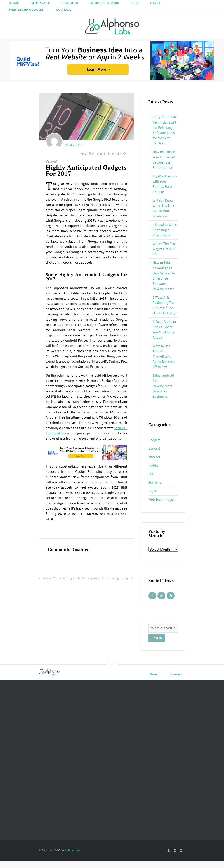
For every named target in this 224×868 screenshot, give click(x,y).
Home (14, 3)
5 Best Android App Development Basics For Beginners (163, 386)
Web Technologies (26, 10)
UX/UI (155, 3)
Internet (154, 457)
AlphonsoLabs (73, 851)
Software (41, 3)
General (51, 162)
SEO (135, 3)
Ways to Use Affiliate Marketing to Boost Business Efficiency (164, 357)
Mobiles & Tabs (105, 3)
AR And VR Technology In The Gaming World (72, 578)
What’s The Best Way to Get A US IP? (164, 249)
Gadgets (70, 3)
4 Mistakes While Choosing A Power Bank (165, 230)
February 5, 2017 (73, 145)
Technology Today (116, 578)
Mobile (153, 466)
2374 (100, 154)
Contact (64, 10)
